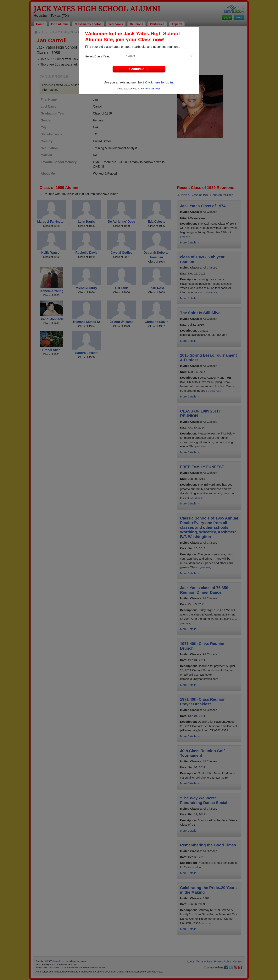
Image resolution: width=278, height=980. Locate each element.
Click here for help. (149, 89)
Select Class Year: (98, 56)
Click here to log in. (159, 82)
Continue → (139, 69)
